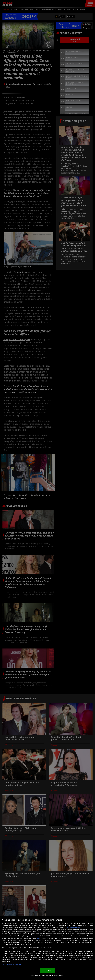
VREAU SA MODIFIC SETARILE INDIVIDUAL (47, 975)
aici (38, 938)
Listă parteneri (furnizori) (12, 964)
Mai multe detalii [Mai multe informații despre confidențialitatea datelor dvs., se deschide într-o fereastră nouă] (74, 927)
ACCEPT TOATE (47, 970)
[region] (47, 948)
